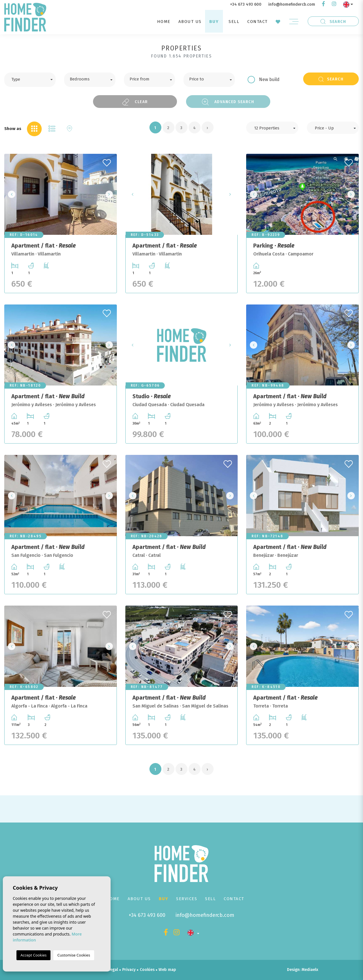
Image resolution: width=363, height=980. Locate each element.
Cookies (147, 970)
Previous (10, 194)
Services (187, 899)
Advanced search (228, 102)
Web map (167, 970)
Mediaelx (310, 970)
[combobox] (30, 80)
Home (164, 22)
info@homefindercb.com (292, 4)
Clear (135, 102)
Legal (113, 970)
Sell (234, 22)
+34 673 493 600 (246, 4)
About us (190, 22)
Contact (258, 22)
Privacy (129, 970)
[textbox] (34, 79)
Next (111, 194)
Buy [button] (214, 22)
